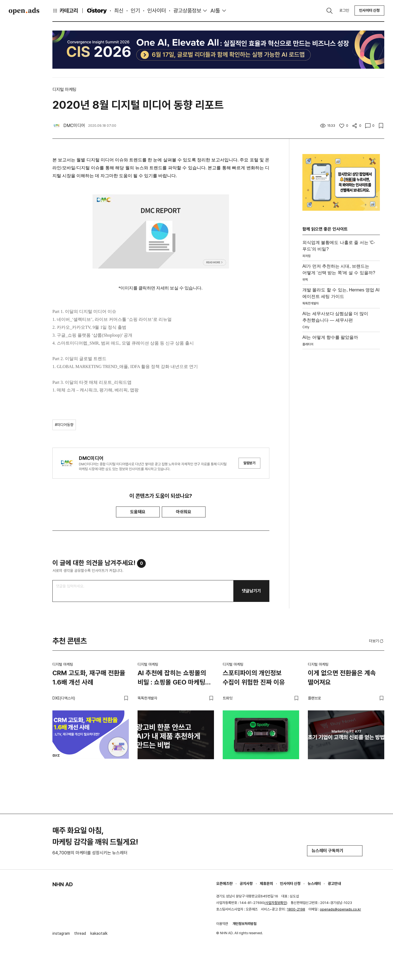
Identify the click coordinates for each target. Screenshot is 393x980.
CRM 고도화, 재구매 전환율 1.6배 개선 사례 (89, 678)
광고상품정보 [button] (187, 11)
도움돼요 (138, 512)
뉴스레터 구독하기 (335, 851)
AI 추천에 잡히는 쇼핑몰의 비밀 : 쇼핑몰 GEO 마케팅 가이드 (172, 679)
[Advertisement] (341, 433)
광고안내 (334, 883)
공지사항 (246, 883)
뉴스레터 (314, 883)
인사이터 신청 (369, 10)
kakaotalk (99, 933)
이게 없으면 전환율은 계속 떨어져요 (342, 678)
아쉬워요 (184, 512)
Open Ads (24, 11)
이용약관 (222, 924)
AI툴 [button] (215, 11)
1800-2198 (296, 909)
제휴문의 (266, 883)
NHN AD (63, 884)
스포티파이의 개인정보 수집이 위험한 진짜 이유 (254, 678)
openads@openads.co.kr (340, 909)
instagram (61, 933)
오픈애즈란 (224, 883)
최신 (119, 11)
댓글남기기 (251, 591)
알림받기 (249, 463)
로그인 (344, 10)
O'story (97, 11)
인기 (135, 11)
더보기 (377, 641)
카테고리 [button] (65, 11)
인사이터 (157, 11)
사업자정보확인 (276, 903)
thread (80, 933)
